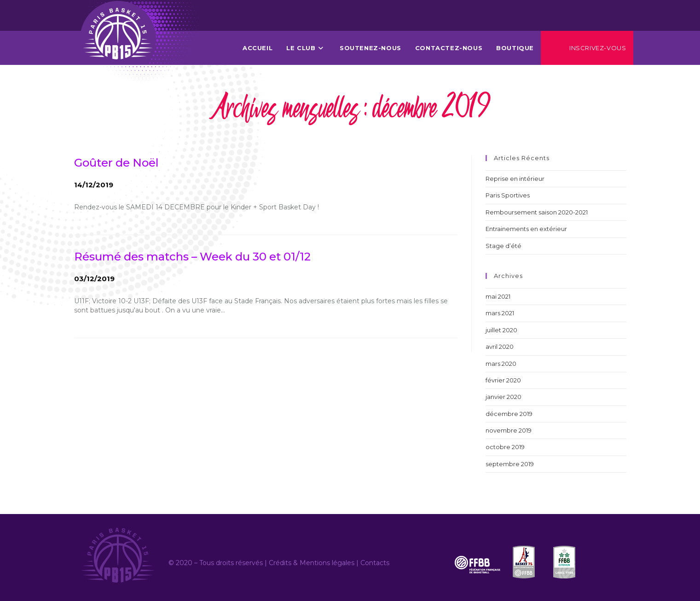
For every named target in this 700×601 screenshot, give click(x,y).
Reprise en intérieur (515, 179)
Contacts (375, 563)
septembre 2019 (510, 464)
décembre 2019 (509, 414)
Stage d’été (503, 246)
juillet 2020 (501, 330)
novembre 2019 (509, 430)
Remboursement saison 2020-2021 (537, 212)
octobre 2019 (505, 447)
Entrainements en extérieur (526, 229)
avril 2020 (500, 347)
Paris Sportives (508, 195)
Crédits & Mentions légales (312, 563)
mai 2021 (498, 296)
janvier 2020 (503, 397)
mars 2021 (500, 313)
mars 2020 (501, 364)
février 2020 (503, 380)
